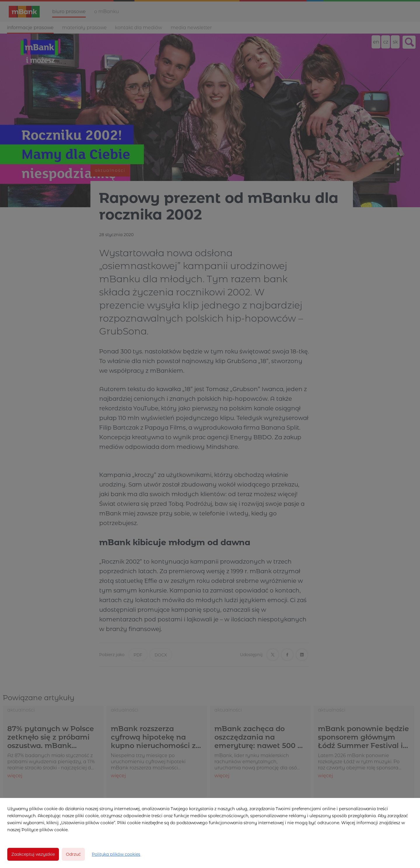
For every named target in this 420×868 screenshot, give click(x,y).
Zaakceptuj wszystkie (33, 854)
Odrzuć (73, 854)
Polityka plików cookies (116, 854)
